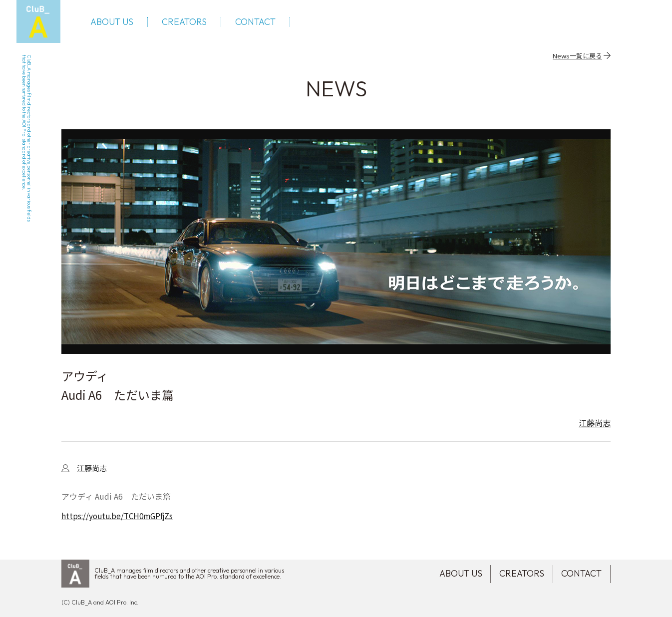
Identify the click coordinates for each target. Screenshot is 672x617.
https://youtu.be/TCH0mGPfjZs (120, 523)
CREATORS (190, 25)
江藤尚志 (593, 429)
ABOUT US (118, 25)
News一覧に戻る (577, 61)
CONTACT (261, 25)
